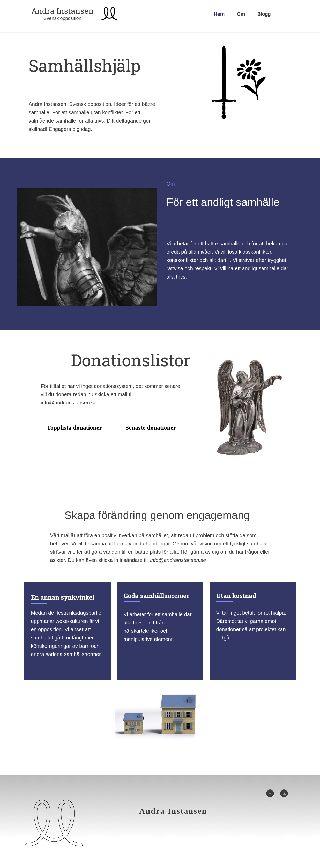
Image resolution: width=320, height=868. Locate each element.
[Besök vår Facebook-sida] (270, 793)
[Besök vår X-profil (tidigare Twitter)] (284, 793)
